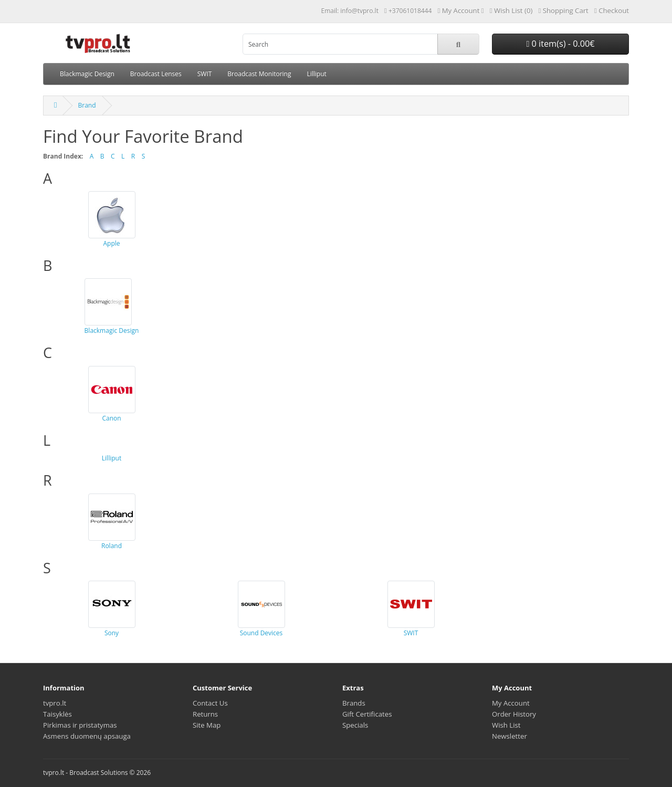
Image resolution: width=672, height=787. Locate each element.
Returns (205, 714)
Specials (355, 725)
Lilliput (316, 74)
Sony (112, 609)
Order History (514, 714)
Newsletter (510, 736)
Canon (112, 394)
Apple (112, 219)
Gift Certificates (367, 714)
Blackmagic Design (87, 74)
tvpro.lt (55, 703)
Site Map (207, 725)
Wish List (506, 725)
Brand (87, 105)
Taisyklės (57, 714)
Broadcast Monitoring (259, 74)
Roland (112, 522)
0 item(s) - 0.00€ (560, 44)
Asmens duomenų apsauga (87, 736)
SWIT (205, 74)
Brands (354, 703)
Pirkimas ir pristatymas (80, 725)
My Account (511, 703)
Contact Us (210, 703)
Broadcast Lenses (156, 74)
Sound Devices (261, 609)
